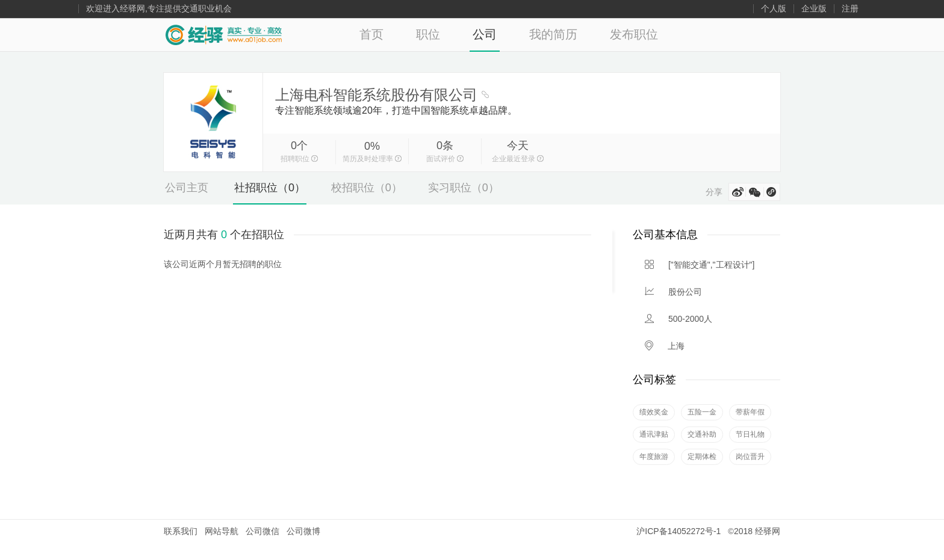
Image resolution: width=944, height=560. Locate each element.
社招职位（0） (270, 188)
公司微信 (262, 531)
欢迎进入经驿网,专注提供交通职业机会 (159, 9)
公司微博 (303, 531)
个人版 (774, 9)
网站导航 (222, 531)
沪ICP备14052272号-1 (678, 531)
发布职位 (634, 34)
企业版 (814, 9)
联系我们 (181, 531)
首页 (371, 34)
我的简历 (553, 34)
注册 (850, 9)
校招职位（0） (367, 188)
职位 (428, 34)
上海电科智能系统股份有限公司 (376, 95)
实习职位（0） (464, 188)
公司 (485, 34)
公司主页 (187, 188)
